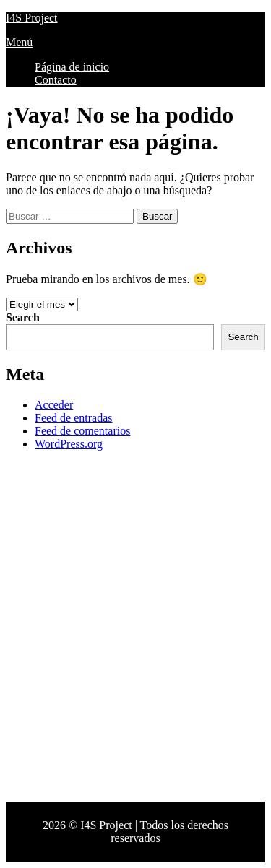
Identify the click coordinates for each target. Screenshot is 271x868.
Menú (19, 42)
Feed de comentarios (82, 431)
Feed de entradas (74, 418)
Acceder (54, 405)
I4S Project (32, 18)
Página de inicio (72, 67)
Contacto (56, 80)
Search (23, 317)
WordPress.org (69, 444)
